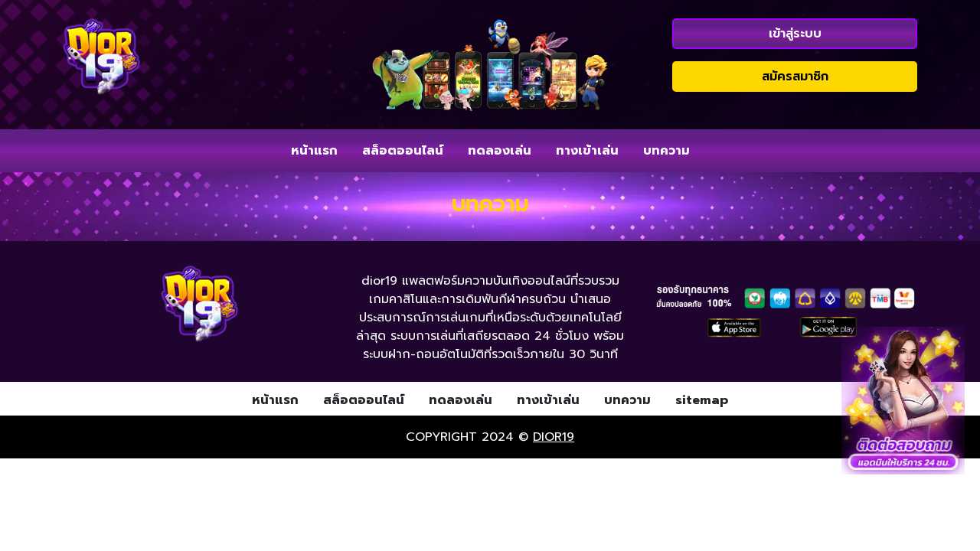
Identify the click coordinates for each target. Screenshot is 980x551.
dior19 (554, 437)
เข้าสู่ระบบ (795, 34)
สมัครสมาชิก (795, 77)
